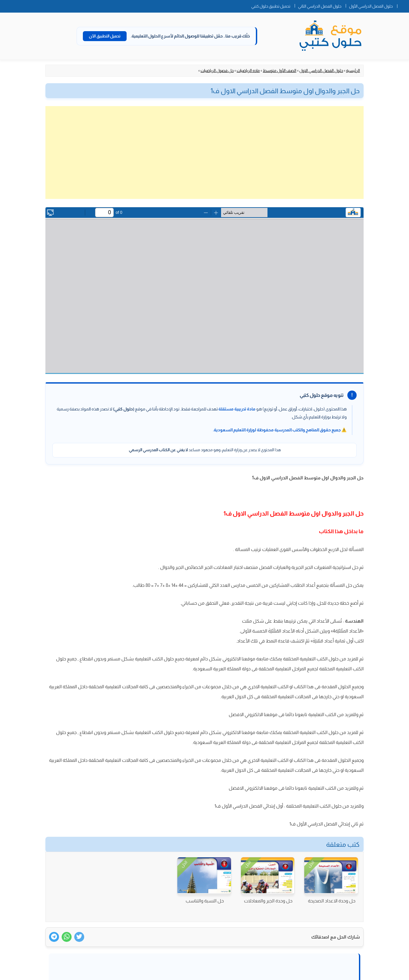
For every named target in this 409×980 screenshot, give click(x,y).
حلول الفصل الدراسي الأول (371, 6)
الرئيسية (353, 71)
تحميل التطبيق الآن (105, 36)
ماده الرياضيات (248, 71)
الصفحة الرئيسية (403, 5)
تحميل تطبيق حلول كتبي (271, 6)
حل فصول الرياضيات (217, 71)
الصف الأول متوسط (280, 71)
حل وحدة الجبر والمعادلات (268, 901)
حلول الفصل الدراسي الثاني (320, 6)
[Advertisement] (204, 153)
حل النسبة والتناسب (205, 901)
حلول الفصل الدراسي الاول (321, 71)
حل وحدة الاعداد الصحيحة (332, 901)
